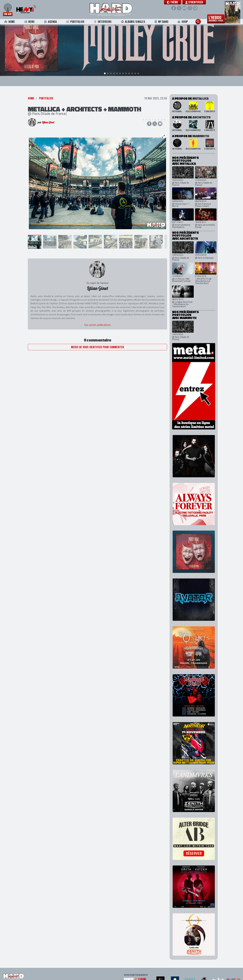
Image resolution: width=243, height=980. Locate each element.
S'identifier (195, 2)
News (29, 22)
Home (10, 22)
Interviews (103, 22)
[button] (173, 2)
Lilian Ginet (48, 123)
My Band (161, 22)
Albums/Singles (133, 22)
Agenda (50, 22)
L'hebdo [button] (216, 18)
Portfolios (75, 22)
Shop (183, 22)
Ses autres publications (97, 325)
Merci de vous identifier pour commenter (98, 347)
